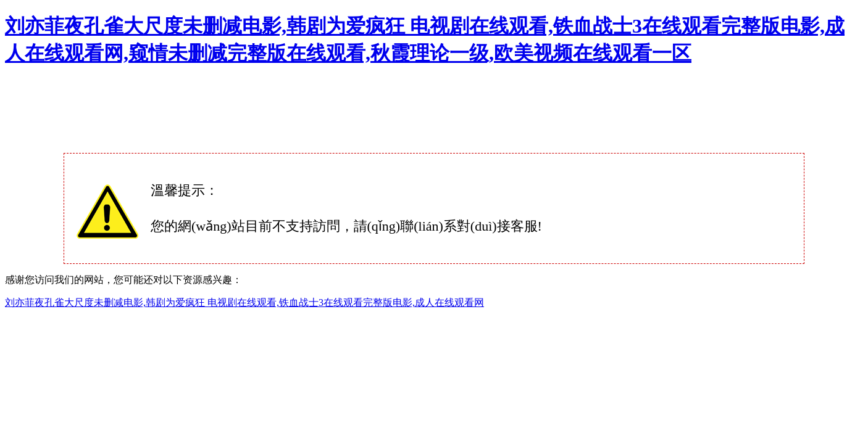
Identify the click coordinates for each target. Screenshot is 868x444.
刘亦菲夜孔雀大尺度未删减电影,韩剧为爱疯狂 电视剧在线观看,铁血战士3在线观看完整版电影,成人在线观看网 (244, 302)
